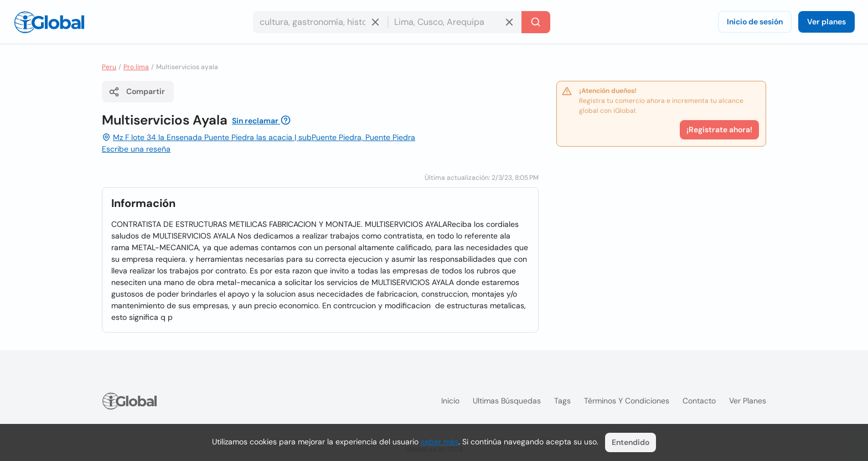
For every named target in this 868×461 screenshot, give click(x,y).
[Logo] (49, 22)
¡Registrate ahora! (719, 130)
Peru (109, 67)
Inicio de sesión (755, 22)
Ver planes (826, 22)
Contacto (699, 401)
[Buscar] (536, 22)
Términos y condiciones (627, 401)
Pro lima (136, 67)
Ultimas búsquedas (507, 401)
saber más (440, 442)
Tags (562, 401)
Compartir (137, 92)
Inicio (450, 401)
